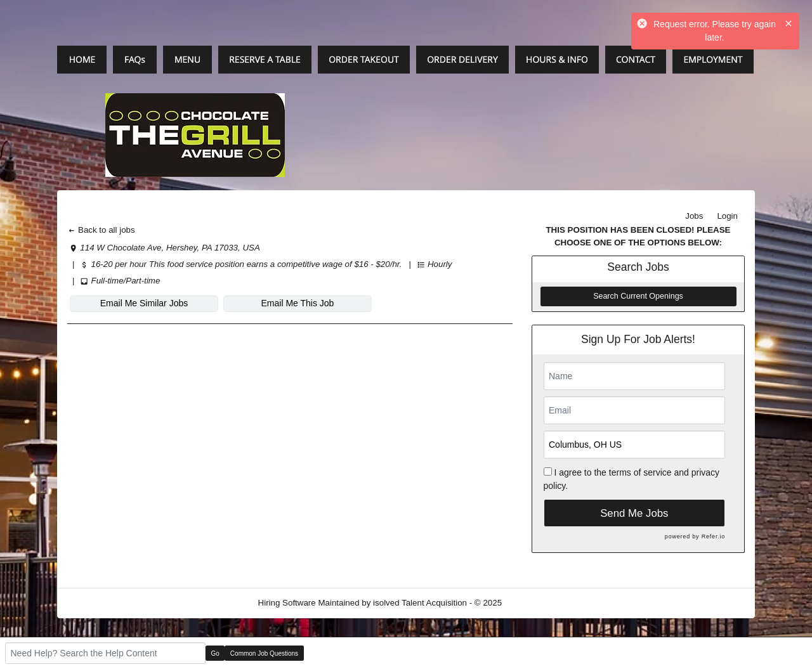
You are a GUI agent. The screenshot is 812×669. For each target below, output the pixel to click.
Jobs (694, 216)
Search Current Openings (638, 296)
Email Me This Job (298, 303)
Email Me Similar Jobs (144, 303)
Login (727, 216)
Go (215, 653)
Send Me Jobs (634, 513)
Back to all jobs (101, 230)
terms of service (640, 472)
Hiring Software (287, 603)
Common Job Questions (264, 653)
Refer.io (713, 536)
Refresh (540, 603)
